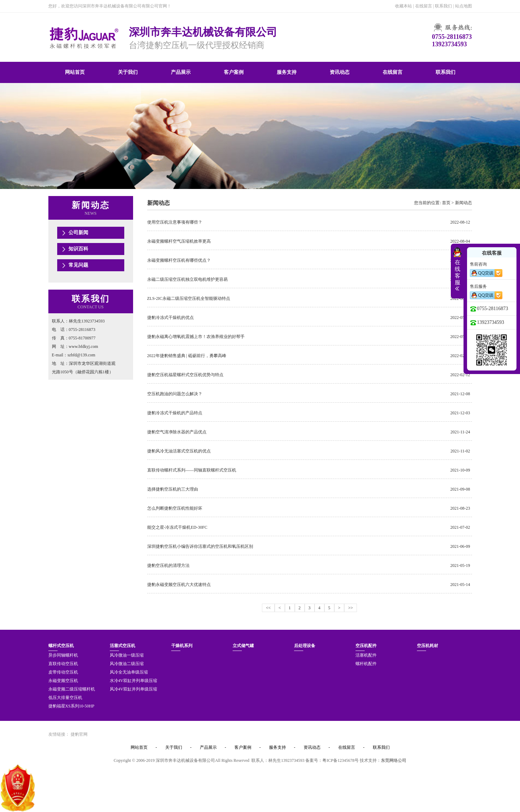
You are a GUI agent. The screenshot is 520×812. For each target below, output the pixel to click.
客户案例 (234, 72)
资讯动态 (340, 72)
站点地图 (464, 6)
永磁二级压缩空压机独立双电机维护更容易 (187, 279)
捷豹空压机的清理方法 (168, 565)
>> (351, 608)
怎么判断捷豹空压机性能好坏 (175, 508)
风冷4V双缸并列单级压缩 (134, 689)
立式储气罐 (243, 646)
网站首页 (75, 72)
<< (268, 608)
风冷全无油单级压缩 (129, 672)
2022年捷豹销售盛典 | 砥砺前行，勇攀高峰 (187, 356)
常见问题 (78, 265)
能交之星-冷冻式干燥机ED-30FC (177, 527)
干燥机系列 (182, 646)
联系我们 (443, 6)
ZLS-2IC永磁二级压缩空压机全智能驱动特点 (189, 298)
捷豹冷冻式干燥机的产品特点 (175, 413)
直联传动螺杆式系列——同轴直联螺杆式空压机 (192, 470)
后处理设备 (305, 646)
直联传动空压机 (63, 664)
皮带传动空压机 (63, 672)
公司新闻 (78, 233)
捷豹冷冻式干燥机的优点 (171, 318)
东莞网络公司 (394, 760)
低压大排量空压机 (65, 698)
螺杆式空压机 (61, 646)
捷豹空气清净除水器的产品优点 (177, 432)
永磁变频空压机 (63, 681)
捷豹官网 (79, 734)
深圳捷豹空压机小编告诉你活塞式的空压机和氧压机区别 (200, 546)
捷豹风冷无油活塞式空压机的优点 (179, 451)
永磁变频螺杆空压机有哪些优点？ (179, 260)
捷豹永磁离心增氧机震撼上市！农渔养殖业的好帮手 (196, 337)
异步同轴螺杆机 (63, 655)
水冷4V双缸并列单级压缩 (134, 681)
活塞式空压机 (122, 646)
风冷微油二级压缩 (127, 664)
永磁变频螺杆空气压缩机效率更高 (179, 241)
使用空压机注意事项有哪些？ (175, 222)
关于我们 (128, 72)
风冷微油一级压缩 (127, 655)
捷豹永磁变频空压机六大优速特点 (179, 585)
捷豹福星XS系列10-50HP (71, 706)
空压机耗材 (428, 646)
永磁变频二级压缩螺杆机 (72, 689)
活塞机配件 (366, 655)
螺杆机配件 (366, 664)
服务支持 (287, 72)
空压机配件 (366, 646)
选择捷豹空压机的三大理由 (173, 489)
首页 (446, 203)
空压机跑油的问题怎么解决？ (175, 394)
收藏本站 (404, 6)
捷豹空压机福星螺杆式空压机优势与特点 (185, 375)
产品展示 (181, 72)
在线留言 (424, 6)
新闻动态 (464, 203)
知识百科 (78, 249)
